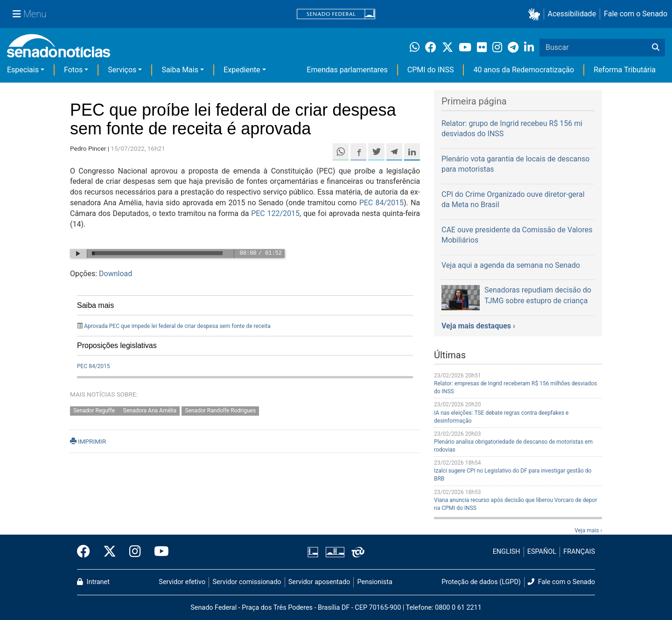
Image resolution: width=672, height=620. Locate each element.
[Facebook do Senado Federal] (87, 552)
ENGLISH (507, 552)
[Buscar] (656, 48)
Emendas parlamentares (347, 70)
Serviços (122, 70)
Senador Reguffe (95, 411)
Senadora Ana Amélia (150, 411)
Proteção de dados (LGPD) (481, 582)
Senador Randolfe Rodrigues (221, 411)
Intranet (93, 582)
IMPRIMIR (88, 441)
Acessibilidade (572, 14)
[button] (536, 14)
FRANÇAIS (579, 552)
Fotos (73, 70)
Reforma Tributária (625, 70)
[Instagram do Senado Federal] (135, 552)
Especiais (23, 70)
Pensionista (375, 582)
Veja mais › (588, 530)
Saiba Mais (180, 70)
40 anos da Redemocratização (524, 70)
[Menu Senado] (29, 14)
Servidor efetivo (182, 582)
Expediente (242, 70)
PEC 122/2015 (275, 213)
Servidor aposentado (319, 582)
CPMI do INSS (431, 70)
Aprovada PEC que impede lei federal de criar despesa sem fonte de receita (177, 326)
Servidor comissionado (247, 582)
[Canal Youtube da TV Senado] (158, 552)
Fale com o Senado (636, 14)
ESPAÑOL (542, 552)
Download (115, 274)
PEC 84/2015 (381, 203)
